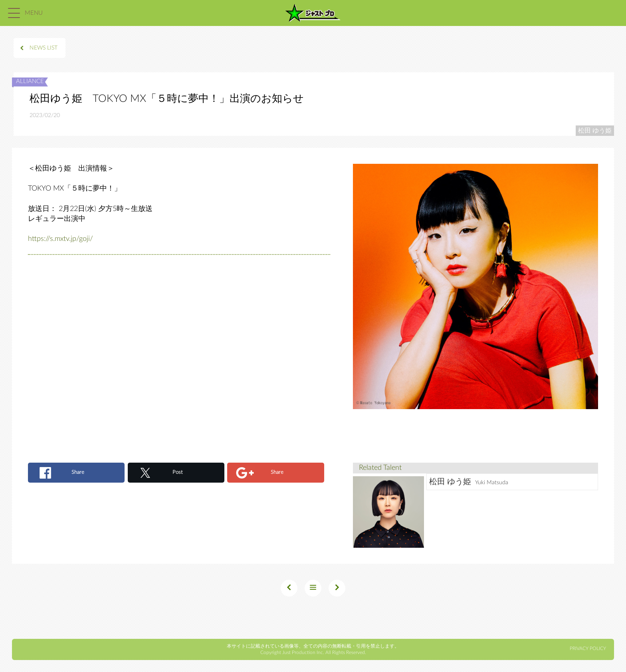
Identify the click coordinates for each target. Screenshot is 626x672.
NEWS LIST (44, 48)
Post (177, 472)
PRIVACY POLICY (588, 648)
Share (78, 472)
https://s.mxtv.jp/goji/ (60, 239)
